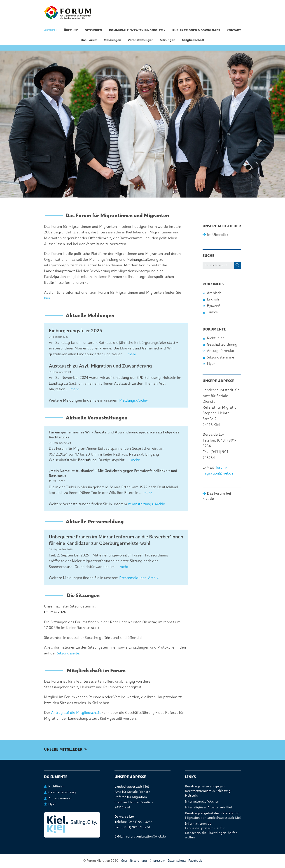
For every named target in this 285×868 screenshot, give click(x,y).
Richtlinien (216, 338)
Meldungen (112, 40)
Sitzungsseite (68, 653)
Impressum (157, 861)
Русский (214, 306)
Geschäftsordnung (222, 344)
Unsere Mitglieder (63, 749)
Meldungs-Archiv (133, 400)
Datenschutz (177, 861)
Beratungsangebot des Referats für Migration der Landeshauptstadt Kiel (213, 815)
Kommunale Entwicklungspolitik (137, 30)
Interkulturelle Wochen (202, 801)
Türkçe (212, 312)
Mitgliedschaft (193, 40)
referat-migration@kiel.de (146, 836)
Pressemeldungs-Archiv (139, 578)
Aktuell (51, 30)
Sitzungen (94, 30)
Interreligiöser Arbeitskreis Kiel (208, 807)
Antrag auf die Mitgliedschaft (76, 713)
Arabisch (214, 293)
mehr (132, 354)
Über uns (71, 30)
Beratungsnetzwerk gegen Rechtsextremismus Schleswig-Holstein (208, 791)
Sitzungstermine (221, 357)
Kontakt (234, 30)
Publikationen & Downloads (196, 30)
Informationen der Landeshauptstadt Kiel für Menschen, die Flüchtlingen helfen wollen (211, 830)
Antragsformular (221, 351)
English (213, 299)
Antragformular (60, 798)
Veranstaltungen (141, 40)
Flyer (211, 364)
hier (47, 298)
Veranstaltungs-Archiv (146, 504)
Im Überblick (218, 235)
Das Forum (89, 40)
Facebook (195, 861)
